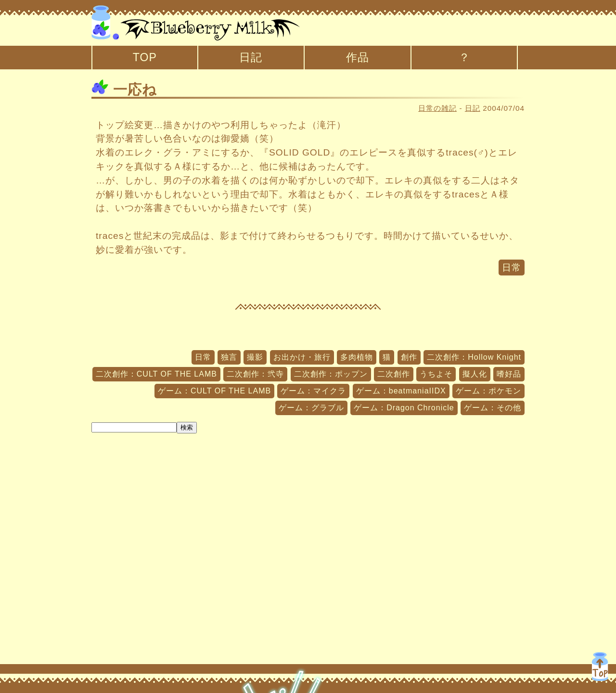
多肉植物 (357, 357)
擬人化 (475, 374)
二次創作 (394, 374)
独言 (229, 357)
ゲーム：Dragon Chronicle (404, 408)
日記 (251, 57)
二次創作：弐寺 (255, 374)
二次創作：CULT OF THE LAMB (156, 374)
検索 (187, 427)
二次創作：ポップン (331, 374)
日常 (512, 268)
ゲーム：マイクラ (313, 391)
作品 (358, 57)
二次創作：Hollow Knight (474, 357)
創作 (409, 357)
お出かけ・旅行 (302, 357)
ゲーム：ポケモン (488, 391)
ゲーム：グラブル (311, 408)
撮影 (255, 357)
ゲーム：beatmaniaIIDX (401, 391)
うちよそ (436, 374)
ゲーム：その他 (493, 408)
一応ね (124, 90)
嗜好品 (509, 374)
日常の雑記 (437, 108)
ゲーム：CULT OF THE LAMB (214, 391)
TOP (145, 57)
